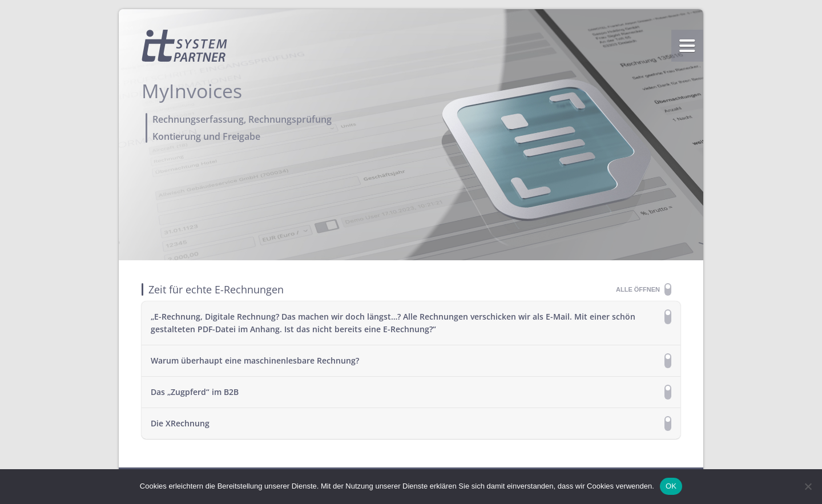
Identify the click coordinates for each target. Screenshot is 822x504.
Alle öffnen (638, 289)
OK (671, 486)
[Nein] (808, 486)
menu (687, 46)
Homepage (184, 46)
